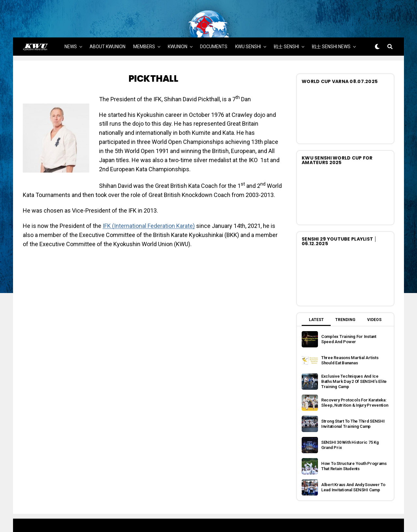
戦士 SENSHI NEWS (331, 33)
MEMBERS (144, 33)
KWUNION (178, 33)
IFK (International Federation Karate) (149, 213)
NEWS (71, 33)
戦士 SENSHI (286, 33)
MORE (209, 52)
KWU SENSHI (248, 33)
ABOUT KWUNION (108, 33)
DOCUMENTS (214, 33)
